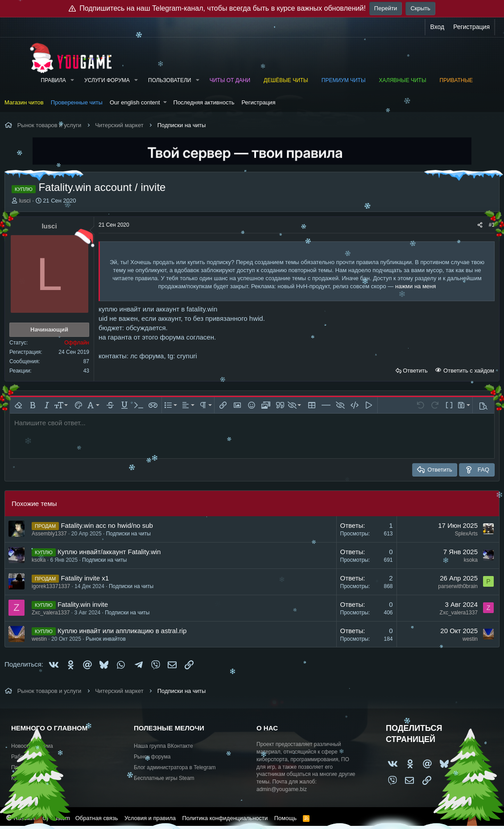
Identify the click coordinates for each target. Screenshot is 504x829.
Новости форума (32, 746)
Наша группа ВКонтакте (163, 746)
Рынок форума (152, 757)
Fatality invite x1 (85, 578)
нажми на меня (415, 286)
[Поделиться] (480, 225)
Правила (54, 80)
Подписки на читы (128, 534)
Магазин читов (24, 102)
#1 (492, 225)
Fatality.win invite (83, 604)
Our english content (135, 102)
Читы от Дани (230, 80)
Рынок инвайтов (106, 639)
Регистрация (258, 102)
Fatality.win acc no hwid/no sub (107, 525)
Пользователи (169, 80)
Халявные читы (403, 80)
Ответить (415, 371)
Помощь (285, 818)
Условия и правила (150, 818)
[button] (72, 81)
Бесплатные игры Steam (164, 778)
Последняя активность (204, 102)
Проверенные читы (77, 102)
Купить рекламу (31, 778)
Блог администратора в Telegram (175, 767)
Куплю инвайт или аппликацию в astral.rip (122, 631)
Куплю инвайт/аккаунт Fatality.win (109, 552)
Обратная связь (97, 818)
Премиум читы (344, 80)
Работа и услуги (31, 757)
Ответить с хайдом (468, 371)
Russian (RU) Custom (38, 818)
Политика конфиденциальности (225, 818)
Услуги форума (107, 80)
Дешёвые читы (286, 80)
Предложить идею (34, 767)
